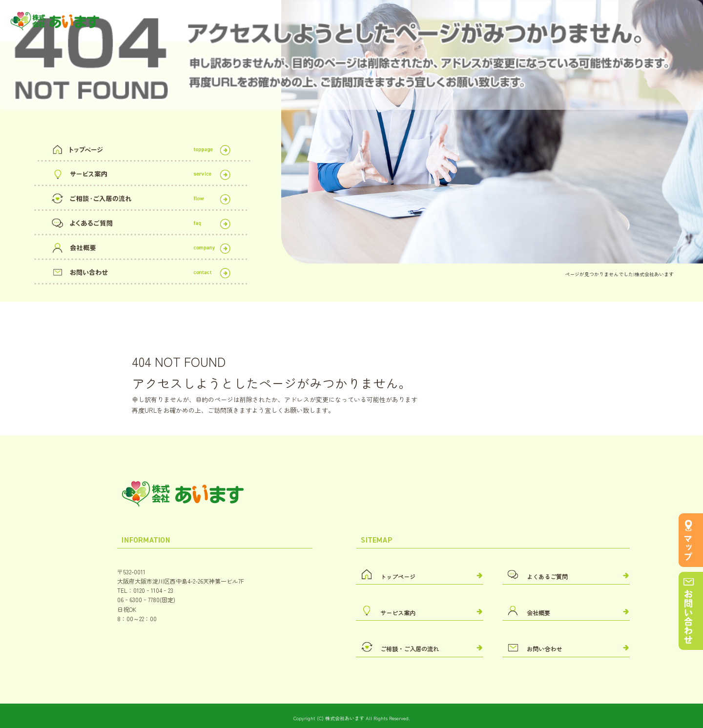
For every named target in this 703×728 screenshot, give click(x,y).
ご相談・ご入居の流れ (141, 197)
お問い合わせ (141, 270)
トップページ (141, 147)
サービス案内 (141, 172)
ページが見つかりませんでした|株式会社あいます (619, 274)
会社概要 (141, 246)
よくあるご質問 (141, 221)
